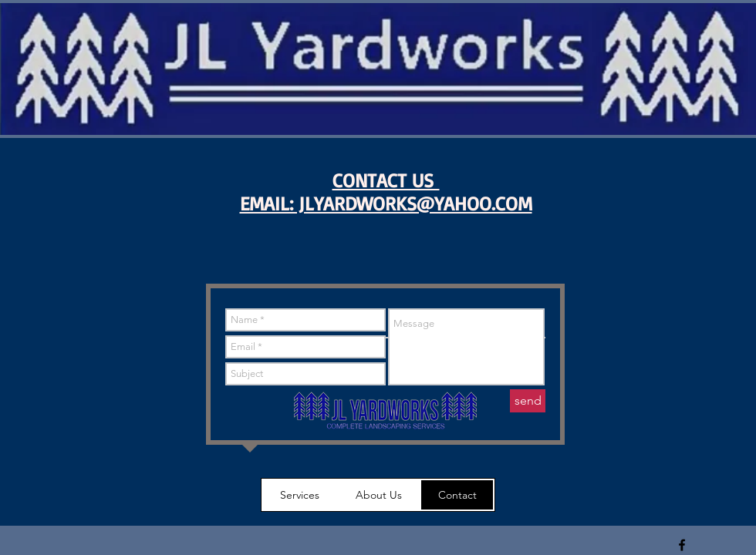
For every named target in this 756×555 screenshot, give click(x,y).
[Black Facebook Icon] (682, 545)
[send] (528, 401)
